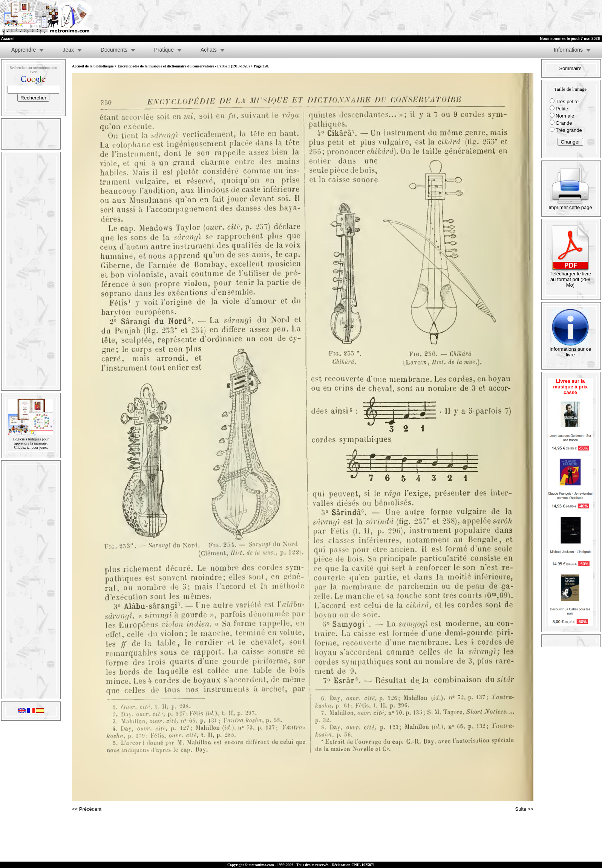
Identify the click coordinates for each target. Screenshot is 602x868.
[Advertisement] (509, 18)
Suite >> (524, 809)
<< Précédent (87, 809)
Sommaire (570, 68)
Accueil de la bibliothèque (93, 66)
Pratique (164, 50)
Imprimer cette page (570, 205)
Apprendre (24, 50)
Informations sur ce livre (571, 350)
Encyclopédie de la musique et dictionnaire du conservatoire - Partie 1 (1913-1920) (184, 66)
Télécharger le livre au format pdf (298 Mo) (571, 277)
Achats (209, 50)
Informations (568, 50)
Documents (114, 50)
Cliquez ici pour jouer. (31, 447)
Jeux (68, 50)
